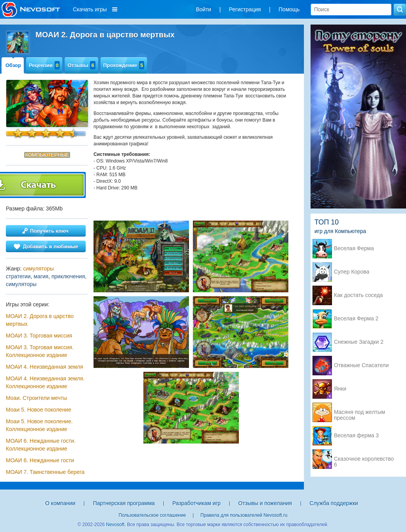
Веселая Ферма (354, 248)
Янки (340, 389)
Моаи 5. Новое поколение (39, 410)
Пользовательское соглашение (152, 515)
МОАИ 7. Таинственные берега (45, 472)
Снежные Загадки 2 (359, 342)
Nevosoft (115, 525)
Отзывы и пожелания (265, 503)
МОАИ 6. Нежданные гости (40, 460)
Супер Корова (352, 272)
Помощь (289, 9)
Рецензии (44, 65)
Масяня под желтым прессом (359, 413)
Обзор (13, 65)
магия (41, 276)
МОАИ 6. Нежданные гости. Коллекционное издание (41, 445)
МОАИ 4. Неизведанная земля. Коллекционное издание (45, 382)
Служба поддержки (334, 503)
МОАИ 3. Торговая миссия (39, 336)
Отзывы (81, 65)
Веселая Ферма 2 (356, 319)
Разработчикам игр (196, 503)
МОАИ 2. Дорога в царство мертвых (40, 320)
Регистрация (245, 9)
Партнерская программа (124, 503)
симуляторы (38, 269)
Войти (204, 9)
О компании (60, 503)
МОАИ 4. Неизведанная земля (44, 367)
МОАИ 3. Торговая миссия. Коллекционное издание (40, 351)
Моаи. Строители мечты (36, 398)
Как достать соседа (358, 295)
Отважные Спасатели (361, 365)
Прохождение (124, 65)
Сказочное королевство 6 (364, 460)
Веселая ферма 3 (356, 436)
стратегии (18, 276)
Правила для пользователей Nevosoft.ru (244, 515)
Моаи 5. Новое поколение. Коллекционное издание (39, 425)
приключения (68, 276)
